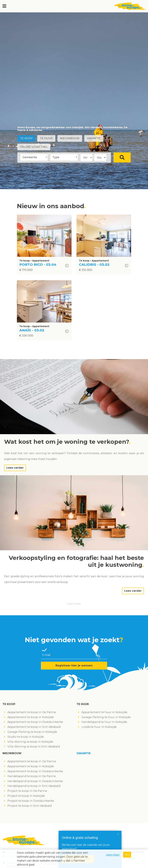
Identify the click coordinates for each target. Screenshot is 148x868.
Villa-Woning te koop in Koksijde (30, 742)
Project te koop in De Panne (27, 791)
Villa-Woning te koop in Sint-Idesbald (34, 747)
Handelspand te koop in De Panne (32, 776)
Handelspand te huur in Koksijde (104, 722)
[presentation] (66, 236)
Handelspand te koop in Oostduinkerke (35, 781)
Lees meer (74, 604)
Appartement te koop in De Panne (32, 712)
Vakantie (94, 138)
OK (127, 855)
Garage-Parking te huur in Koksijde (106, 717)
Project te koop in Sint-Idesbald (30, 806)
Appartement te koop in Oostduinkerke (35, 722)
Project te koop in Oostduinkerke (31, 801)
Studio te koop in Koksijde (26, 737)
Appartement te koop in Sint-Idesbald (34, 727)
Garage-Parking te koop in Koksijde (32, 732)
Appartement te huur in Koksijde (104, 712)
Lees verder (15, 468)
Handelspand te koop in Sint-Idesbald (34, 786)
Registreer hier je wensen (74, 666)
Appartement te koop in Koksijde (31, 717)
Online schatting (34, 147)
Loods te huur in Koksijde (99, 727)
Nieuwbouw (70, 138)
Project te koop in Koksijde (26, 796)
